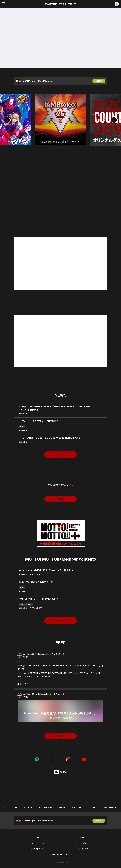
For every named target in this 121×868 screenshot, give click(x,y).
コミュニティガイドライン (83, 843)
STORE (62, 808)
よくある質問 (83, 849)
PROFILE (28, 808)
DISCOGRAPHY (45, 808)
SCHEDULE (77, 808)
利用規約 (83, 838)
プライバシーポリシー (38, 843)
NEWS (15, 808)
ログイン (117, 4)
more (61, 454)
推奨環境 (38, 838)
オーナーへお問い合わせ (60, 855)
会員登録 (99, 81)
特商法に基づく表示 (38, 849)
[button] (7, 120)
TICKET (92, 808)
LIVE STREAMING (110, 808)
